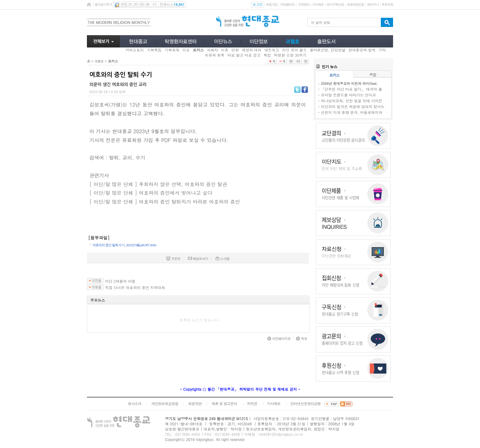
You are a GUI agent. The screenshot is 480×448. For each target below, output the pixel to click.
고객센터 (303, 4)
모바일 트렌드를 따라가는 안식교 (348, 95)
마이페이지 (287, 4)
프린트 (173, 259)
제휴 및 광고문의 (224, 403)
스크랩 (223, 259)
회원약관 (195, 403)
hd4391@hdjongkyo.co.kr (281, 434)
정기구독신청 (335, 4)
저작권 (252, 403)
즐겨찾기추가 (103, 4)
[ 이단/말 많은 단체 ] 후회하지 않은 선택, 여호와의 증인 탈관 (158, 184)
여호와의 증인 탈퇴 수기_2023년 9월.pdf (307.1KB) (124, 245)
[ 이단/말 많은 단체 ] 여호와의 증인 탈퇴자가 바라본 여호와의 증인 (165, 202)
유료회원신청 (355, 4)
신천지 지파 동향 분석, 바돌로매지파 (352, 112)
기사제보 (318, 4)
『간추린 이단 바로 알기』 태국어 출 (351, 89)
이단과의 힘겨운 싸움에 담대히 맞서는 (353, 106)
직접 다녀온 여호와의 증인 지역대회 (135, 288)
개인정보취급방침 (165, 403)
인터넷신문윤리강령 (306, 403)
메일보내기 (198, 259)
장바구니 (373, 4)
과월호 (99, 61)
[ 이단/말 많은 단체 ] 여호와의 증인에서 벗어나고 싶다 (151, 193)
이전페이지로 (279, 339)
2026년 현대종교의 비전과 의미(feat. (349, 83)
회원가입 (271, 4)
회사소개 (134, 403)
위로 (302, 339)
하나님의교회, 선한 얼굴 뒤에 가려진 (352, 101)
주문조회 (387, 4)
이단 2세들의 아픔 (120, 281)
